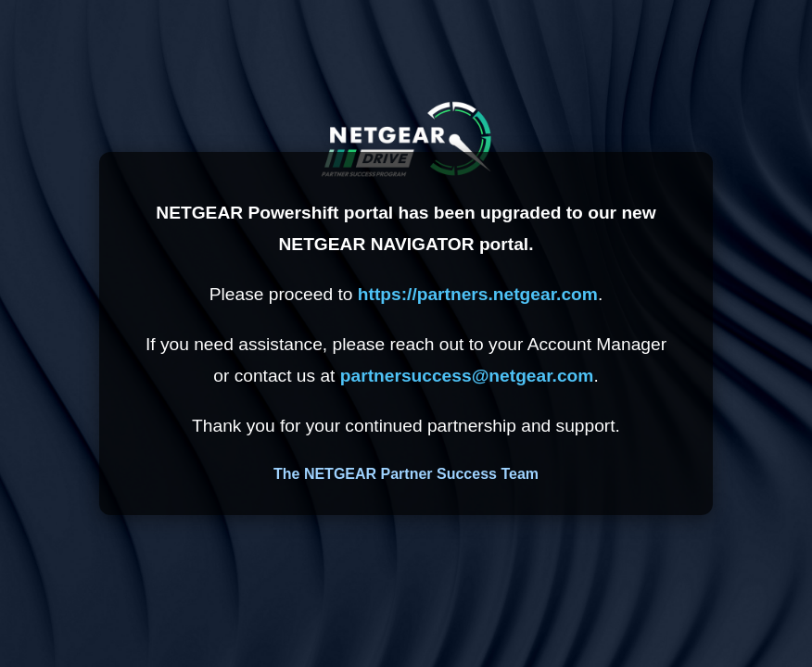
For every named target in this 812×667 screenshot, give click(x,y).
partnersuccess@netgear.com (467, 376)
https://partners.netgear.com (478, 294)
